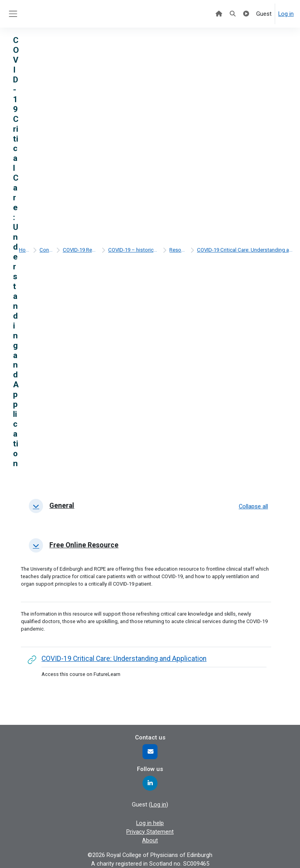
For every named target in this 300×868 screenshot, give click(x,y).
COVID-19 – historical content (134, 250)
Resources (178, 250)
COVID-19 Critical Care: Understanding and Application (245, 250)
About (150, 840)
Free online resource (84, 545)
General (62, 506)
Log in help (150, 823)
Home (24, 250)
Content (46, 250)
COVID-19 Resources (81, 250)
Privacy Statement (150, 832)
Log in (286, 14)
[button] (36, 506)
